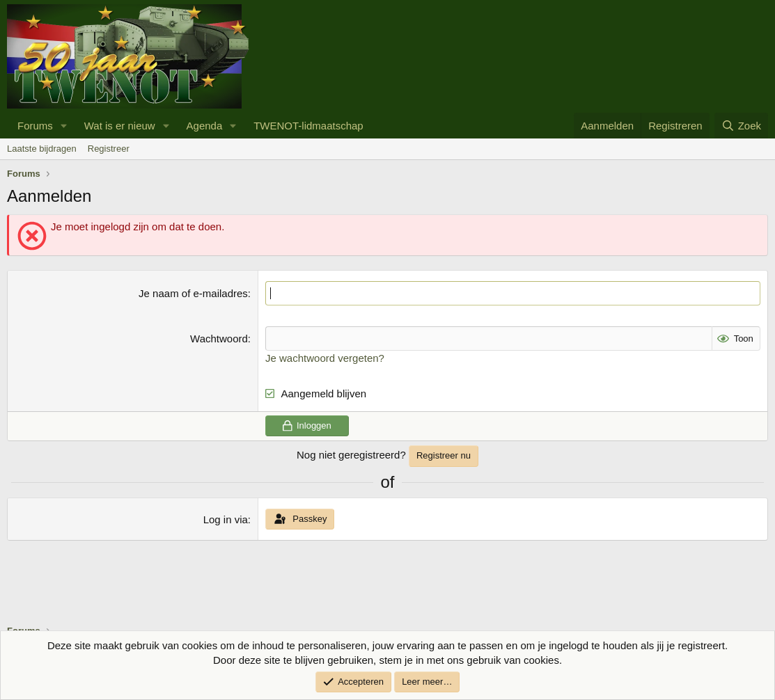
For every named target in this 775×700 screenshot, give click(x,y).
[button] (64, 126)
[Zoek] (741, 126)
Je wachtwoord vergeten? (325, 358)
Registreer (109, 149)
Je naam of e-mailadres (193, 293)
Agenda (205, 126)
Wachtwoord (219, 339)
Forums (35, 126)
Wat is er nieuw (120, 126)
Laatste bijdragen (42, 149)
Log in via (226, 519)
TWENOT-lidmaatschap (308, 126)
